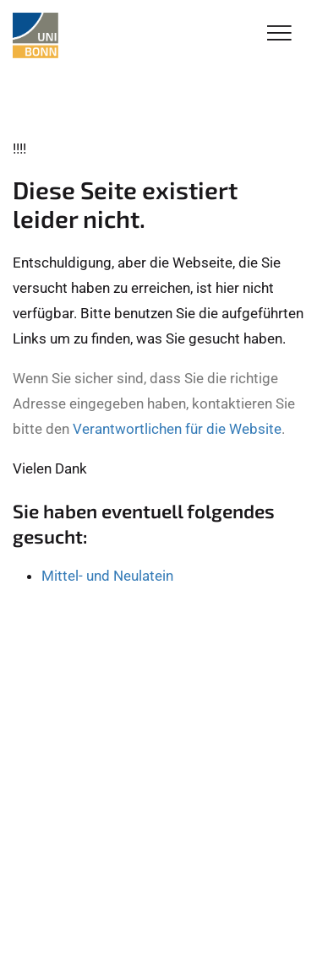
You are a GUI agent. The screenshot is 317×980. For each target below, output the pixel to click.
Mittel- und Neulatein (107, 576)
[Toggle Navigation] (279, 34)
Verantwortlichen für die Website (177, 429)
